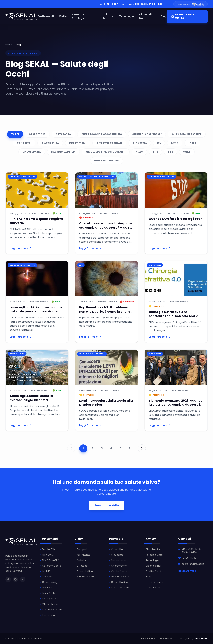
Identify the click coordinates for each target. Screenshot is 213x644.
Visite (63, 16)
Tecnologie (127, 16)
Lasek (192, 143)
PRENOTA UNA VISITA (183, 16)
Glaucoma (140, 143)
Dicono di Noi (145, 16)
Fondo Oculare (84, 577)
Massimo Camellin (63, 152)
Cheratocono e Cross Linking (102, 134)
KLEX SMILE (47, 555)
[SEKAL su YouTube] (23, 579)
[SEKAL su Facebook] (8, 579)
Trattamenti (46, 16)
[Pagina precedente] (71, 448)
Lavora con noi (153, 582)
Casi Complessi (119, 588)
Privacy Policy (148, 638)
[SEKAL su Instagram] (15, 579)
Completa (81, 549)
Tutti (15, 134)
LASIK (175, 143)
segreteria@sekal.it (193, 564)
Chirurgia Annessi (51, 610)
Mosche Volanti (119, 577)
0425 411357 (109, 4)
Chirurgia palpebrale (147, 134)
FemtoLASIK (48, 549)
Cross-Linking (49, 582)
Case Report (37, 134)
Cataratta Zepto (51, 566)
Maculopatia (32, 152)
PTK (171, 152)
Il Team (108, 16)
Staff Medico (152, 549)
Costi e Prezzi (152, 571)
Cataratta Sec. (119, 582)
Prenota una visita (107, 505)
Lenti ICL (46, 571)
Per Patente (82, 555)
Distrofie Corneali (109, 143)
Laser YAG (47, 588)
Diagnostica (50, 143)
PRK (155, 152)
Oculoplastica (49, 599)
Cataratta (63, 134)
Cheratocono (118, 566)
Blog (164, 16)
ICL (159, 143)
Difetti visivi (78, 143)
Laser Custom (49, 593)
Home (9, 45)
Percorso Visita (153, 555)
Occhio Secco (118, 571)
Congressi (24, 143)
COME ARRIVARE (188, 571)
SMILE (187, 152)
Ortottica (81, 566)
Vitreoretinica (49, 604)
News (139, 152)
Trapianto (47, 577)
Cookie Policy (165, 638)
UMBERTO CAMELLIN (106, 161)
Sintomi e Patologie (78, 16)
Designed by (194, 638)
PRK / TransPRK (50, 560)
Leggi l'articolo (21, 248)
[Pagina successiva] (142, 448)
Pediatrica (81, 560)
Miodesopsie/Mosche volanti (106, 152)
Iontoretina (47, 615)
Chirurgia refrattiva (187, 134)
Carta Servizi (152, 588)
